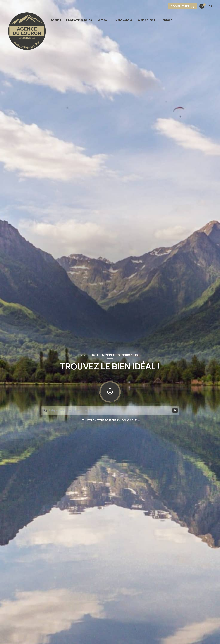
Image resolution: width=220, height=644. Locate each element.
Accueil (56, 20)
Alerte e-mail (146, 20)
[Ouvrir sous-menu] (110, 20)
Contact (166, 20)
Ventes (102, 20)
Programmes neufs (79, 20)
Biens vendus (124, 20)
